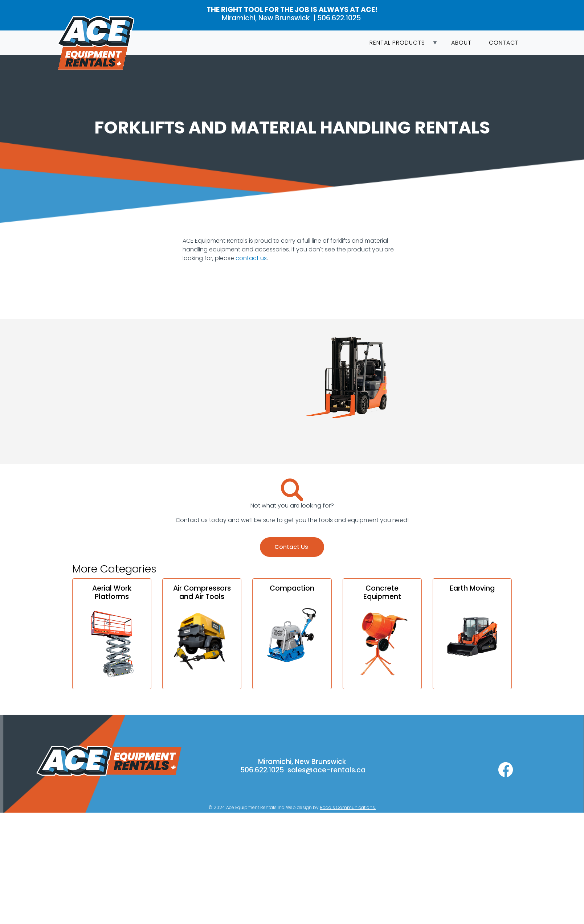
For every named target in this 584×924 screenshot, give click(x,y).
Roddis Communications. (348, 807)
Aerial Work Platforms (112, 592)
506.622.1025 (340, 18)
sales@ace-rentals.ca (326, 770)
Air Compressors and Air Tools (202, 592)
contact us (251, 258)
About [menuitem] (461, 43)
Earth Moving (472, 588)
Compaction (292, 588)
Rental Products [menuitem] (399, 45)
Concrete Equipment (382, 592)
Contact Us (292, 547)
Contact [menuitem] (504, 43)
